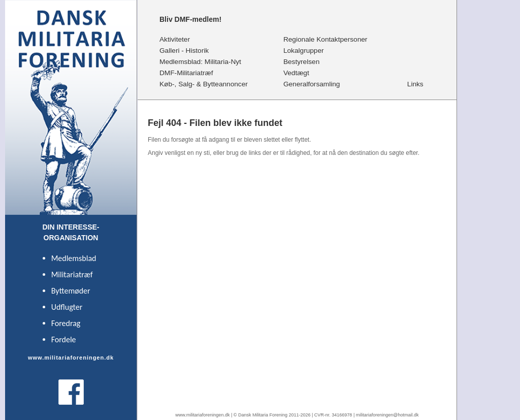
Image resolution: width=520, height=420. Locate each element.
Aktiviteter (175, 39)
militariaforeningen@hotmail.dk (387, 415)
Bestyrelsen (302, 61)
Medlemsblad (74, 258)
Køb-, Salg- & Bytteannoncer (205, 84)
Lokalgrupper (304, 50)
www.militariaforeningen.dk (202, 415)
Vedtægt (297, 73)
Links (416, 84)
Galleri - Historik (185, 50)
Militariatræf (72, 274)
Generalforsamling (312, 84)
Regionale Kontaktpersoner (327, 39)
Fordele (64, 340)
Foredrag (66, 323)
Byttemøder (71, 291)
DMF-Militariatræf (187, 73)
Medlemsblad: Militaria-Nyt (201, 61)
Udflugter (67, 307)
